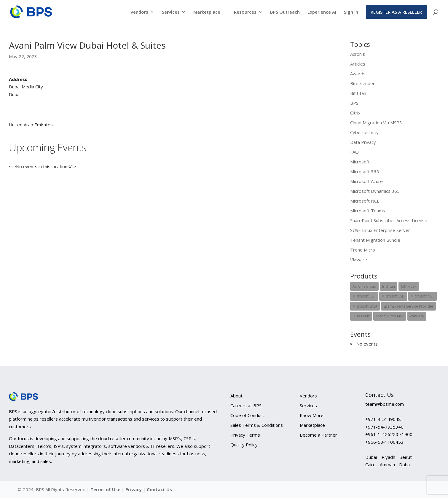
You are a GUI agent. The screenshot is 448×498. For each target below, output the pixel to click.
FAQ (354, 152)
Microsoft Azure (366, 181)
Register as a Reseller (396, 12)
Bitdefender (362, 83)
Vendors (139, 12)
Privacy (134, 489)
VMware (359, 260)
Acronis (358, 54)
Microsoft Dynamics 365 (375, 191)
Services (171, 12)
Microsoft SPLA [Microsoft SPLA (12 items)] (365, 306)
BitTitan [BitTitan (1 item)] (389, 286)
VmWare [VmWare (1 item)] (417, 316)
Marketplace (207, 12)
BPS (354, 103)
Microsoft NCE (365, 201)
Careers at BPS (246, 405)
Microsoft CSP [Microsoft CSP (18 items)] (364, 296)
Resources (245, 12)
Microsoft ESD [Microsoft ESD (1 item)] (393, 296)
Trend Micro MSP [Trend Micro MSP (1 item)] (390, 316)
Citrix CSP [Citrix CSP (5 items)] (409, 286)
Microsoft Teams (368, 211)
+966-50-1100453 (384, 442)
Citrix (355, 113)
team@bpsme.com (385, 404)
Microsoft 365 (365, 171)
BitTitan (358, 93)
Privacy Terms (245, 435)
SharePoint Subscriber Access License (389, 220)
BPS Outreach (285, 12)
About (236, 396)
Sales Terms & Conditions (257, 425)
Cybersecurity (364, 132)
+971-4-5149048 (383, 419)
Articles (358, 64)
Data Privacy (363, 142)
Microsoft (360, 162)
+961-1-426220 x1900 (389, 434)
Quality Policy (244, 445)
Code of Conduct (247, 415)
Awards (358, 74)
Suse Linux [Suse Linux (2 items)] (361, 316)
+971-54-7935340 (384, 427)
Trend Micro (363, 250)
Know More (312, 415)
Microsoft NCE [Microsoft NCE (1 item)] (423, 296)
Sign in (351, 12)
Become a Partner (318, 435)
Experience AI (322, 12)
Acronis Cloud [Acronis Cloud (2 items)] (364, 286)
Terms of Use (105, 489)
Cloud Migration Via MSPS (376, 122)
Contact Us (159, 489)
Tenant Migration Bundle (375, 240)
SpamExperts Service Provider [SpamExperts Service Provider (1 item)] (408, 306)
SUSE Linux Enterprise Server (380, 230)
